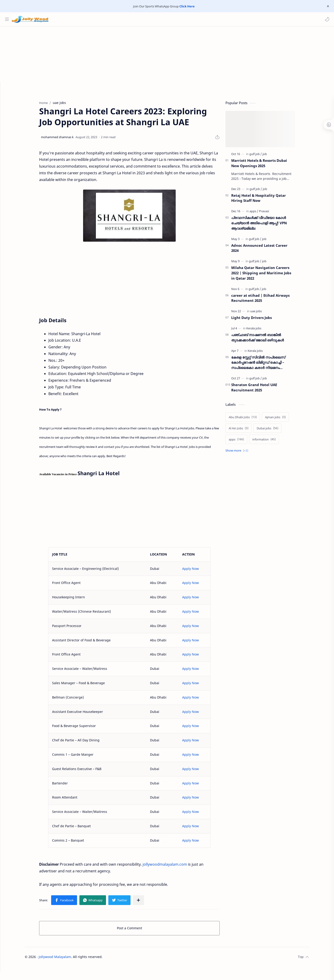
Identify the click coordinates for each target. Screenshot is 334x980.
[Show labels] (247, 453)
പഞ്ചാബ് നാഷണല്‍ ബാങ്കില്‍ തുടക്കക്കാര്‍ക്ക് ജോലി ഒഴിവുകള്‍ (266, 340)
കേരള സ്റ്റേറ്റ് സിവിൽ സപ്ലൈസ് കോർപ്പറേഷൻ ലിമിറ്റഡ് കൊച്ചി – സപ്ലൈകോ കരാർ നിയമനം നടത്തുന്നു (267, 365)
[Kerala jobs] (263, 331)
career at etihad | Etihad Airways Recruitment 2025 (269, 300)
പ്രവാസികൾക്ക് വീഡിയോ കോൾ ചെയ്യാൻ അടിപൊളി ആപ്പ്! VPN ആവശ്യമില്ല (268, 225)
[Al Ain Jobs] (247, 431)
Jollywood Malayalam (63, 959)
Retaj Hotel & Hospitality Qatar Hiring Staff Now (267, 200)
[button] (326, 19)
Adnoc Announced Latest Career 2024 (268, 250)
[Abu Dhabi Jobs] (251, 419)
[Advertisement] (167, 61)
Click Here (187, 6)
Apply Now (199, 571)
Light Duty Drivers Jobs (260, 320)
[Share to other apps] (147, 902)
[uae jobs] (265, 313)
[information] (273, 442)
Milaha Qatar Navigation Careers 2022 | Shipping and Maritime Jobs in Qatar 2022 (270, 275)
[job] (273, 156)
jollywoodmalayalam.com (174, 867)
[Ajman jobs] (284, 419)
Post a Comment (138, 930)
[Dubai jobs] (276, 431)
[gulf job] (264, 156)
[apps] (263, 213)
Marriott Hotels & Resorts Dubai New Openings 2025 (268, 165)
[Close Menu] (327, 6)
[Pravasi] (273, 213)
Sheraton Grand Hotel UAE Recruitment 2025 (263, 390)
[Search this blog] (96, 19)
